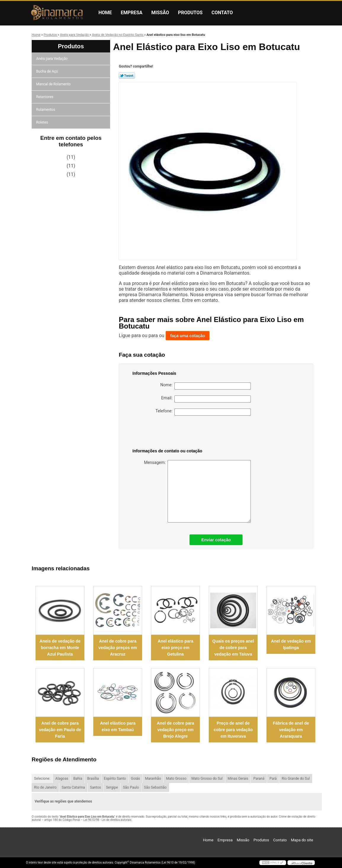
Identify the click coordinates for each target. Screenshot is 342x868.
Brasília (93, 779)
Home (105, 13)
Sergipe (112, 787)
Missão (160, 13)
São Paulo (131, 787)
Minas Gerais (238, 779)
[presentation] (170, 433)
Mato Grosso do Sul (207, 779)
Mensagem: (197, 491)
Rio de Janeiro (45, 787)
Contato (222, 13)
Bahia (78, 779)
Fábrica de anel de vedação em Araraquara (291, 730)
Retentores (45, 97)
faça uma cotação (188, 336)
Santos (95, 787)
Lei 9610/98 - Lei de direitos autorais (107, 820)
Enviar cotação (216, 540)
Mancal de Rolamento (54, 84)
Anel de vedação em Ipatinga (291, 644)
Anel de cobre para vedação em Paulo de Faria (60, 730)
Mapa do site (302, 840)
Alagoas (62, 779)
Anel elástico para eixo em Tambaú (118, 726)
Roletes (42, 122)
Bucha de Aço (48, 71)
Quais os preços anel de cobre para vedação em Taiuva (233, 648)
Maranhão (153, 779)
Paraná (259, 779)
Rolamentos (46, 110)
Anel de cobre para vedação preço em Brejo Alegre (176, 730)
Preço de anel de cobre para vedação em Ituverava (233, 730)
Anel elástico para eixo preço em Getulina (176, 648)
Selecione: (42, 779)
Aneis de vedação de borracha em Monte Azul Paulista (60, 648)
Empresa (132, 13)
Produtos (190, 13)
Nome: (205, 386)
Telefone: (203, 412)
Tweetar (127, 76)
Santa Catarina (73, 787)
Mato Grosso (176, 779)
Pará (273, 779)
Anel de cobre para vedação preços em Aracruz (118, 648)
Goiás (135, 779)
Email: (206, 399)
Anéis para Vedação (52, 59)
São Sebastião (155, 787)
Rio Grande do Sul (296, 779)
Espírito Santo (115, 779)
